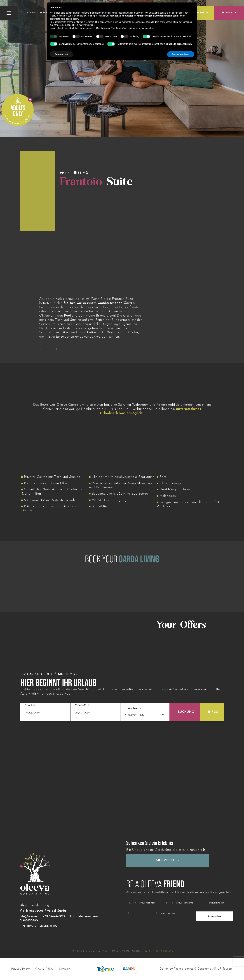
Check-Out (82, 706)
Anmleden (214, 916)
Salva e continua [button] (181, 54)
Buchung (230, 13)
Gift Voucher (168, 860)
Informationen (165, 913)
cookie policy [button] (72, 19)
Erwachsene (133, 708)
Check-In (30, 706)
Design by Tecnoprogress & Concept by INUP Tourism (196, 969)
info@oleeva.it (29, 916)
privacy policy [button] (140, 13)
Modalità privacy (161, 951)
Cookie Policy (44, 969)
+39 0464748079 (54, 916)
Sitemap (65, 969)
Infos (202, 13)
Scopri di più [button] (61, 54)
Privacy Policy (20, 969)
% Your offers (37, 13)
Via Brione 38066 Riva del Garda (43, 911)
